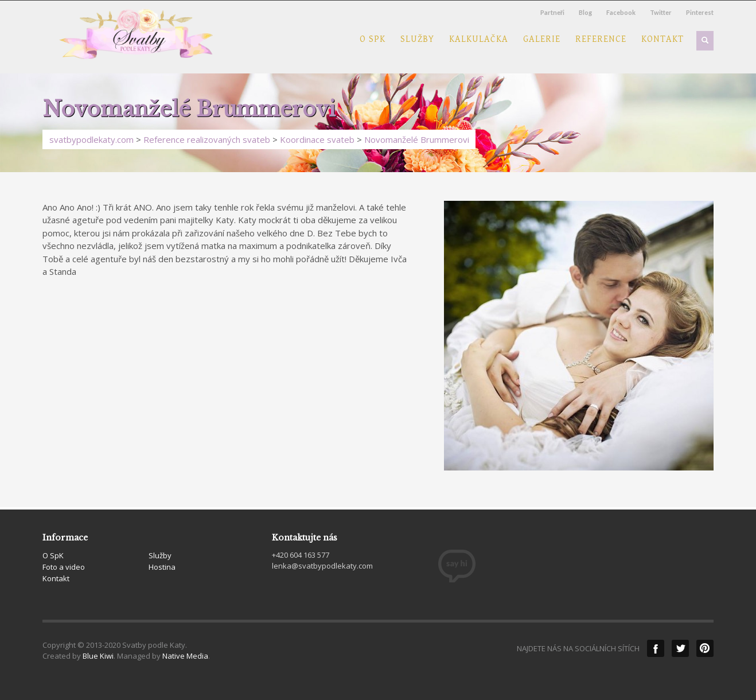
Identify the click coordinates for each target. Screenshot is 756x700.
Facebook (621, 12)
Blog (585, 12)
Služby (417, 40)
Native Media (185, 656)
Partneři (552, 12)
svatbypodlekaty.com (91, 139)
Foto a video (64, 567)
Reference (601, 40)
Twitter (661, 12)
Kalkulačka (479, 40)
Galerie (542, 40)
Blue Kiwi (98, 656)
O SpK (373, 40)
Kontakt (663, 40)
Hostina (162, 567)
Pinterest (700, 12)
